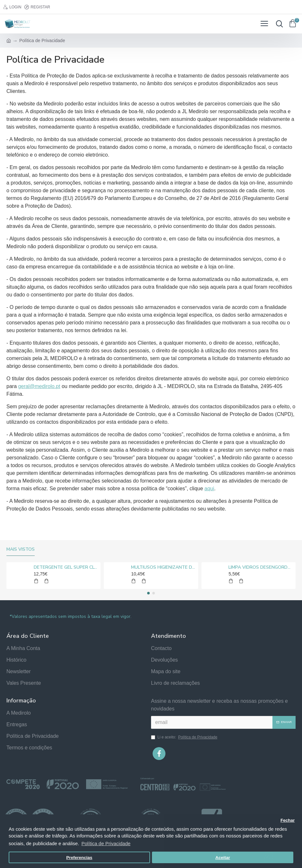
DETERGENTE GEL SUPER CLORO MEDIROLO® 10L (66, 567)
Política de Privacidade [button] (106, 843)
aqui (209, 488)
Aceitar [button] (223, 858)
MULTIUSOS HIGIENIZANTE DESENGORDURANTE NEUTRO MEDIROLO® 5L (163, 567)
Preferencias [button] (79, 858)
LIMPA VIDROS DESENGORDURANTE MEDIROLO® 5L (261, 567)
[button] (148, 593)
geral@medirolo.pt (39, 386)
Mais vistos (21, 549)
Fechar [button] (288, 820)
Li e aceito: (185, 737)
